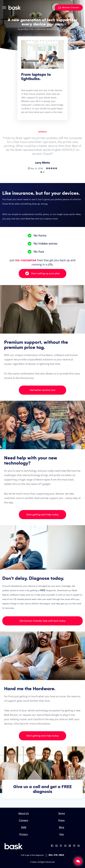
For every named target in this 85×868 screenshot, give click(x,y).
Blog (62, 827)
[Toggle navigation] (4, 8)
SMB (24, 827)
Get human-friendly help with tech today (43, 621)
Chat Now (78, 861)
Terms (62, 813)
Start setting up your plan (43, 273)
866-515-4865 (55, 855)
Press (61, 820)
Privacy (24, 834)
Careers (24, 820)
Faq (62, 834)
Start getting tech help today (43, 515)
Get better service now (43, 390)
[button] (41, 172)
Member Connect (69, 8)
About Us (24, 813)
